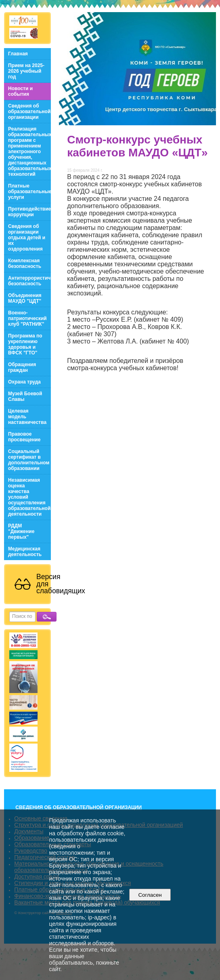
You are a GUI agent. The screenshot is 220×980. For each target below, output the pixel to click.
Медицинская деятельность (25, 552)
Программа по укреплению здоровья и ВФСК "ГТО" (25, 344)
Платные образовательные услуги (29, 192)
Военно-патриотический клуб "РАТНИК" (27, 318)
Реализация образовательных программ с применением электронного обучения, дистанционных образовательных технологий (29, 152)
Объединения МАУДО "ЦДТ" (25, 298)
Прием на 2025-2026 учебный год (26, 71)
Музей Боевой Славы (25, 396)
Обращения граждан (22, 367)
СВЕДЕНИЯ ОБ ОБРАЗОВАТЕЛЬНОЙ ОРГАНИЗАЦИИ (79, 807)
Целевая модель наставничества (27, 417)
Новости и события (20, 91)
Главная (18, 54)
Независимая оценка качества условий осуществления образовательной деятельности (29, 497)
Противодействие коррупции (29, 212)
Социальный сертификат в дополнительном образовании (29, 460)
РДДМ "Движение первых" (21, 531)
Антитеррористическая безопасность (29, 281)
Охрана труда (24, 382)
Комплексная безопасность (25, 263)
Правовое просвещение (24, 437)
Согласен (150, 895)
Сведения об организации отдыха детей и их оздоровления (27, 238)
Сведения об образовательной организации (29, 112)
